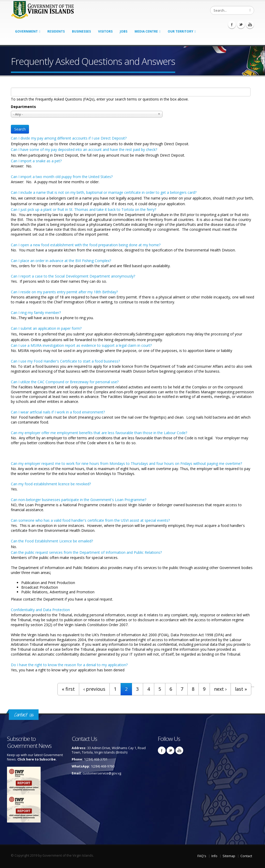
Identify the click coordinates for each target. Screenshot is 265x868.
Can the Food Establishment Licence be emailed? (52, 541)
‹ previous (94, 689)
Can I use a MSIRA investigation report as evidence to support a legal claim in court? (81, 345)
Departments (23, 107)
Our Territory (181, 31)
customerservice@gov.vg (102, 773)
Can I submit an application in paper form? (46, 328)
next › (220, 689)
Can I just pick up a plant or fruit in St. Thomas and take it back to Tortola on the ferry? (83, 209)
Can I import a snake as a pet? (36, 161)
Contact (246, 856)
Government (26, 31)
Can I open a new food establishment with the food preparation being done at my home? (86, 245)
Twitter (241, 25)
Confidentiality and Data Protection (40, 610)
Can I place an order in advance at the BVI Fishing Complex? (61, 261)
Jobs (124, 31)
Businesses (81, 31)
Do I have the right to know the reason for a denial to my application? (69, 665)
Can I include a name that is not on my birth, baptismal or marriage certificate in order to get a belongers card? (104, 192)
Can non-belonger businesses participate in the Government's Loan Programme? (79, 500)
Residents (56, 31)
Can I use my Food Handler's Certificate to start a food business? (65, 361)
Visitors (105, 31)
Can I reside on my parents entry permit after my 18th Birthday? (64, 292)
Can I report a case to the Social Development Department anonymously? (73, 276)
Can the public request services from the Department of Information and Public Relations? (86, 552)
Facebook (232, 25)
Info (214, 856)
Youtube (250, 25)
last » (241, 689)
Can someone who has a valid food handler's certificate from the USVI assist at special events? (90, 520)
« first (68, 689)
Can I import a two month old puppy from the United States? (62, 177)
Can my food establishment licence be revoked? (51, 484)
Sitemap (229, 856)
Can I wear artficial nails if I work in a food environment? (58, 412)
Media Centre (146, 31)
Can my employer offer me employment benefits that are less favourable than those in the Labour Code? (99, 433)
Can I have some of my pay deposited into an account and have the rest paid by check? (84, 149)
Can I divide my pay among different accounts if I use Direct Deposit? (69, 138)
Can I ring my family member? (36, 313)
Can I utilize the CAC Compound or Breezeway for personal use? (65, 382)
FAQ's (202, 856)
